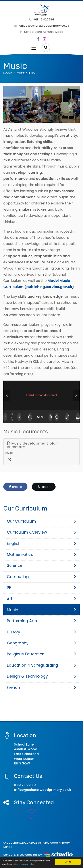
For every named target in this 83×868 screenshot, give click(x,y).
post (44, 487)
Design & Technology (41, 676)
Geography (41, 643)
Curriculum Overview (41, 532)
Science (41, 565)
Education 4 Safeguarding (41, 665)
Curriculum (26, 73)
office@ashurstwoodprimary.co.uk (42, 26)
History (41, 632)
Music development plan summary (33, 445)
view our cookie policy (24, 864)
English (41, 543)
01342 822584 (41, 19)
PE (41, 588)
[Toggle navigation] (34, 48)
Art (41, 599)
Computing (41, 577)
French (41, 687)
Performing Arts (41, 621)
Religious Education (41, 654)
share (15, 487)
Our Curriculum (41, 521)
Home (8, 73)
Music (41, 610)
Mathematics (41, 554)
